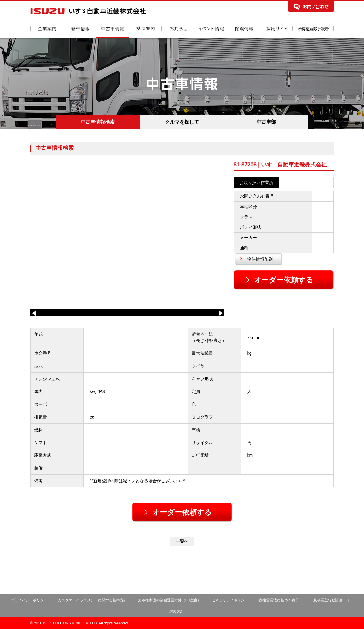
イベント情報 (211, 32)
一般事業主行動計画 (327, 600)
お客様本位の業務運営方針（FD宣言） (170, 600)
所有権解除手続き (313, 32)
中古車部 (266, 122)
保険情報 (243, 32)
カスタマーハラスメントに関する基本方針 (93, 600)
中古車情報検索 (98, 122)
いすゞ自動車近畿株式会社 (88, 11)
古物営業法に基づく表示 (279, 600)
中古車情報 (112, 32)
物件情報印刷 (260, 259)
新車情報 (79, 32)
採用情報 (276, 32)
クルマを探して (182, 122)
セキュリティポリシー (230, 600)
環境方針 (177, 612)
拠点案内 (145, 32)
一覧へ (182, 541)
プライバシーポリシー (29, 600)
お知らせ (178, 32)
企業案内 (47, 32)
